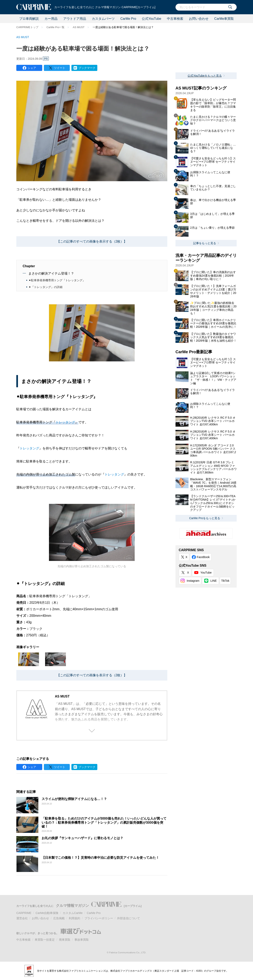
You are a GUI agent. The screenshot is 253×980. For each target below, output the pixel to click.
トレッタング (65, 422)
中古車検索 (175, 19)
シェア (32, 68)
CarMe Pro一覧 (56, 27)
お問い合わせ (199, 19)
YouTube (206, 573)
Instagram (193, 581)
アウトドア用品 (75, 19)
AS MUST (79, 27)
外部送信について (129, 918)
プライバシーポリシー (99, 918)
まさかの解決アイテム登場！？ (51, 273)
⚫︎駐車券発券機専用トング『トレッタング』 (57, 280)
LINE (214, 581)
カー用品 (51, 19)
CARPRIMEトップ (27, 27)
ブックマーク (87, 68)
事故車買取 (82, 940)
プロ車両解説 (29, 19)
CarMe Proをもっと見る (205, 518)
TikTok (225, 581)
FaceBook (203, 557)
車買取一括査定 (45, 940)
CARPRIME (24, 913)
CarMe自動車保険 (47, 913)
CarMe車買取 (224, 19)
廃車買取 (65, 940)
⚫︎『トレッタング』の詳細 (45, 287)
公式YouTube (151, 19)
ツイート (60, 68)
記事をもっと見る (205, 243)
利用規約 (74, 918)
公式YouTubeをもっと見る (205, 76)
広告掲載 (59, 918)
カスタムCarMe (73, 913)
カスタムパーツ (103, 19)
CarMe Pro (128, 19)
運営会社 (22, 918)
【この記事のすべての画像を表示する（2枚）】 (92, 241)
